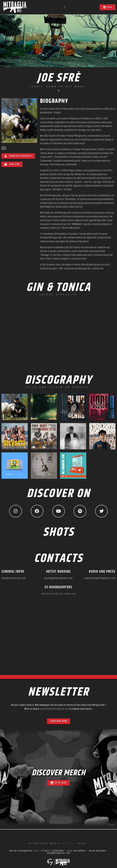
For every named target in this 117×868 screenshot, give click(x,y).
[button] (64, 7)
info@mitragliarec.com (14, 579)
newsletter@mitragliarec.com (100, 579)
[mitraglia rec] (58, 639)
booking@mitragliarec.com (58, 579)
